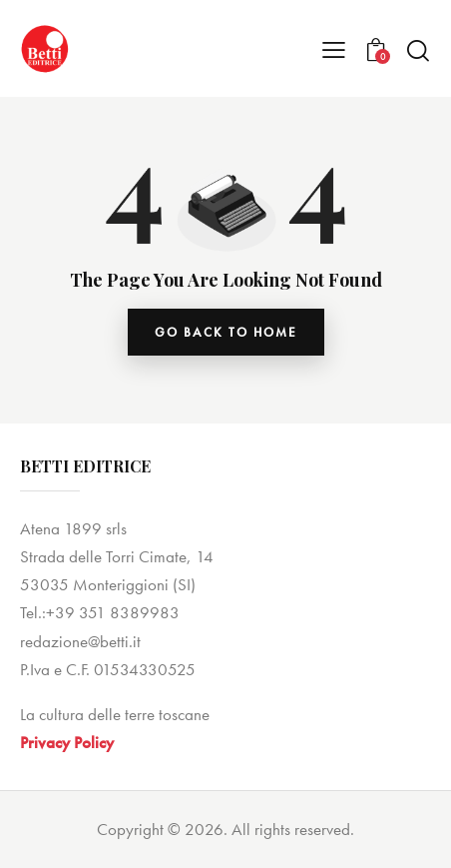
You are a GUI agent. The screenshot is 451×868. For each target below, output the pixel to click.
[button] (334, 49)
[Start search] (418, 50)
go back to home (226, 332)
